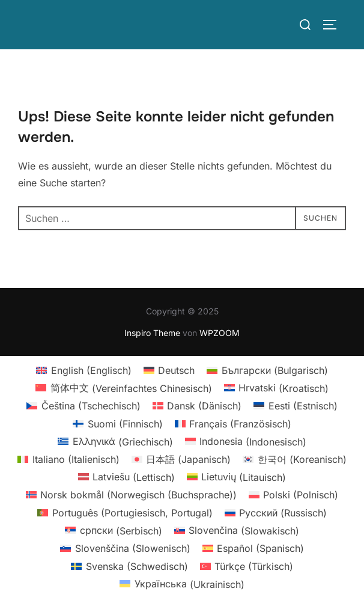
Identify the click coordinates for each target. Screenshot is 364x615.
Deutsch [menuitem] (176, 370)
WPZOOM (220, 333)
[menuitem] (83, 370)
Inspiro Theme (152, 333)
